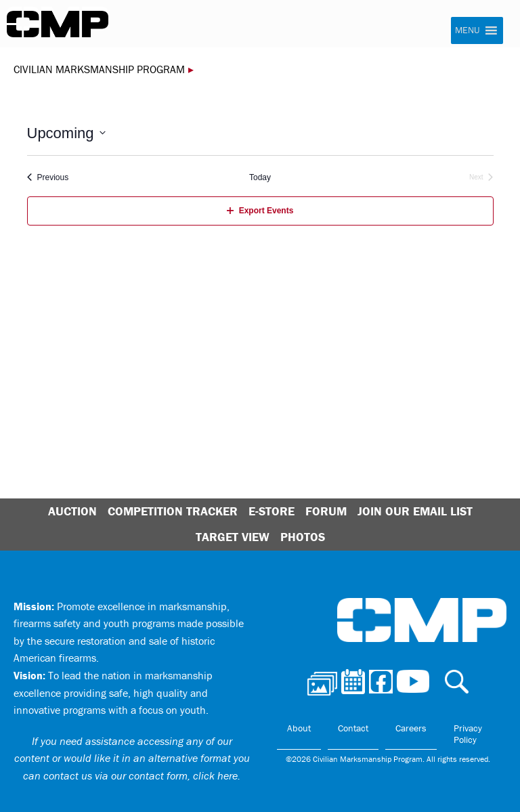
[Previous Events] (48, 178)
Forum (326, 511)
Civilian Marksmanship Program (58, 24)
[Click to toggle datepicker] (66, 133)
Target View (233, 537)
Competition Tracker (173, 511)
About (299, 728)
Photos (303, 537)
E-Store (272, 511)
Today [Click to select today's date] (260, 177)
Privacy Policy (468, 734)
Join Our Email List (415, 511)
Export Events (260, 211)
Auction (72, 511)
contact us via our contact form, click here (140, 775)
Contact (353, 728)
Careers (411, 728)
